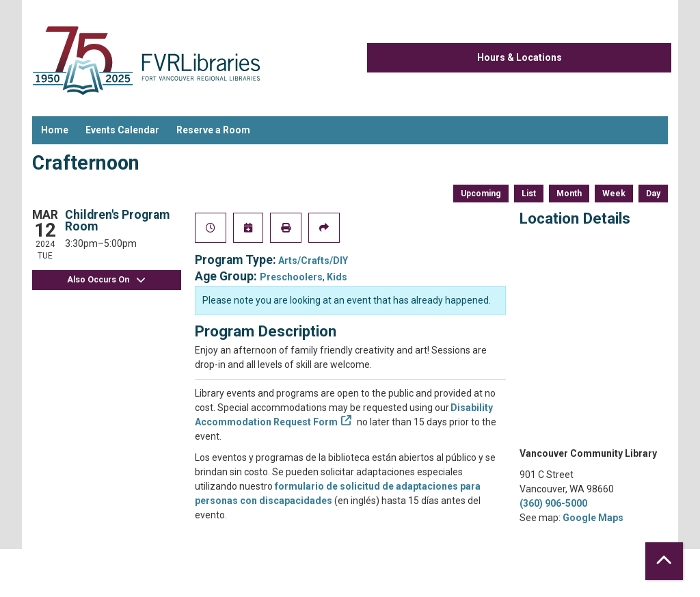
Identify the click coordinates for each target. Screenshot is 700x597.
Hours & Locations (520, 57)
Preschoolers (291, 277)
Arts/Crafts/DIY (313, 261)
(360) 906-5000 (553, 503)
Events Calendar (122, 130)
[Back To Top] (664, 561)
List (529, 194)
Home (55, 130)
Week (614, 194)
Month (569, 194)
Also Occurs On (107, 280)
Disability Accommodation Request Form (344, 415)
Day (653, 194)
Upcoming (481, 194)
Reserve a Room (213, 130)
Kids (337, 277)
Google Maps (593, 518)
